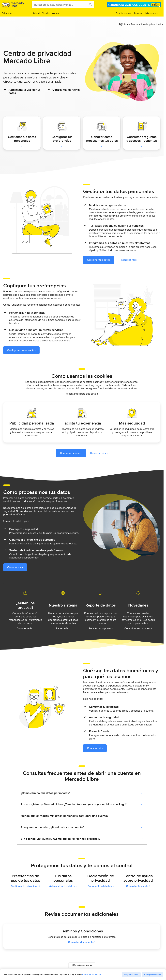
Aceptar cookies (131, 975)
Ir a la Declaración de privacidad (143, 24)
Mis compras (152, 13)
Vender (46, 13)
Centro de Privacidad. (92, 975)
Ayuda (55, 13)
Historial (36, 13)
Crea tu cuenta (123, 13)
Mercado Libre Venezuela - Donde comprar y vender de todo (13, 5)
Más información (82, 965)
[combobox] (63, 5)
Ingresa (138, 13)
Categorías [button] (7, 13)
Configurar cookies (153, 975)
